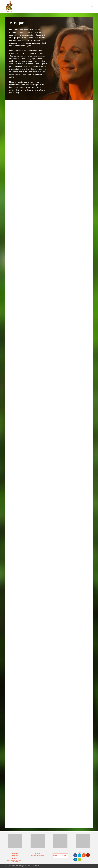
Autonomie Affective (38, 856)
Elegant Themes (17, 866)
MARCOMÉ (15, 853)
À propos (15, 856)
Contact (15, 858)
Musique (38, 853)
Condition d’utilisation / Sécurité (15, 861)
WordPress (35, 866)
